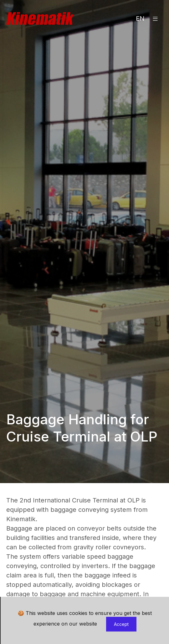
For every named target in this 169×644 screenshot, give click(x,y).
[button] (155, 18)
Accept (121, 624)
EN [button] (140, 18)
